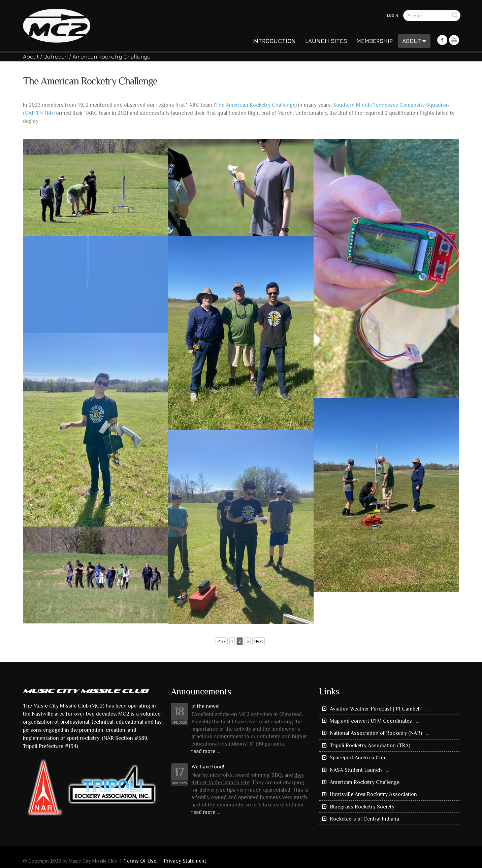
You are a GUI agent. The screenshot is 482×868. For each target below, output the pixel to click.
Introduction (274, 41)
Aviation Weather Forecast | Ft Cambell (375, 709)
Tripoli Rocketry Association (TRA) (370, 746)
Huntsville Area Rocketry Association (373, 794)
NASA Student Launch (356, 770)
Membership (375, 41)
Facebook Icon (442, 40)
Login (393, 15)
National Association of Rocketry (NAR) (376, 733)
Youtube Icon (454, 40)
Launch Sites (326, 41)
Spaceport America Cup (357, 758)
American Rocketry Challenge (365, 782)
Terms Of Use (140, 861)
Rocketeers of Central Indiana (364, 819)
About (414, 41)
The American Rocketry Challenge (255, 105)
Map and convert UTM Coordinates (371, 721)
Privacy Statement (185, 861)
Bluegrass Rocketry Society (361, 807)
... (426, 709)
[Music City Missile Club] (57, 25)
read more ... (205, 751)
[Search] (432, 15)
